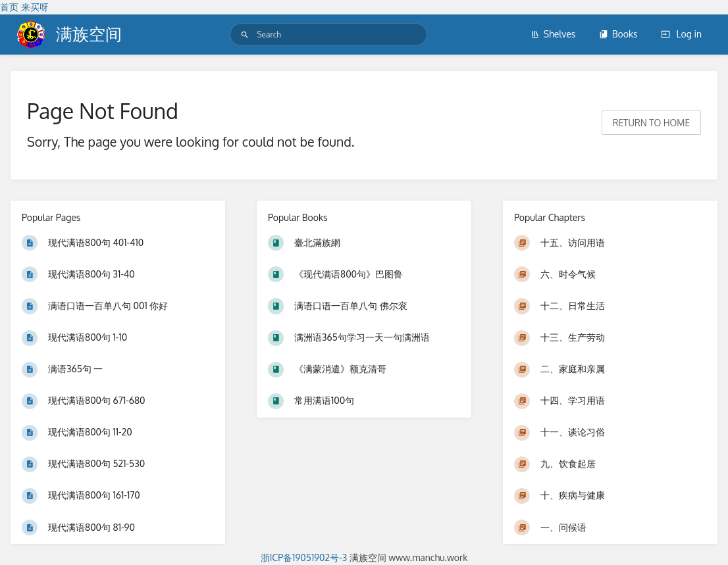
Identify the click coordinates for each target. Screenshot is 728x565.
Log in (681, 34)
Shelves (553, 34)
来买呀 (35, 7)
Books (618, 34)
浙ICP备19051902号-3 (304, 557)
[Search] (245, 35)
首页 (9, 7)
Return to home (651, 123)
